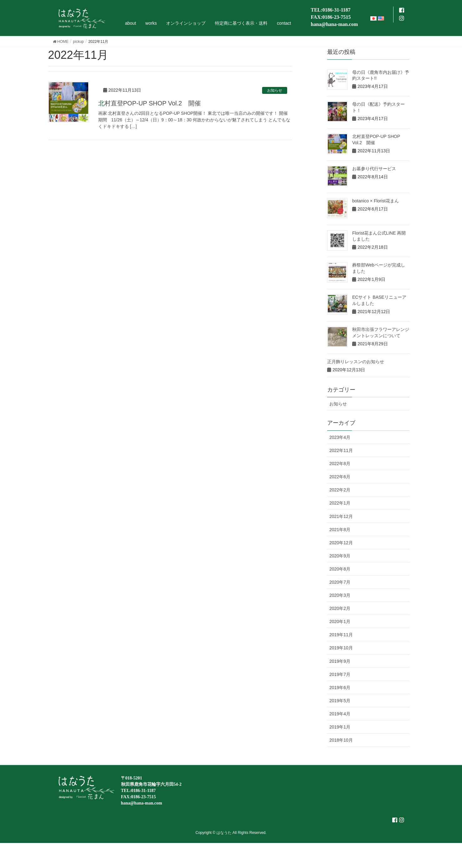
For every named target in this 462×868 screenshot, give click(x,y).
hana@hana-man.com (334, 24)
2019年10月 (341, 648)
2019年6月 (340, 688)
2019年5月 (340, 701)
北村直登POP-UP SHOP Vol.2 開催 (150, 103)
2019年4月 (340, 714)
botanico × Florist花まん (376, 201)
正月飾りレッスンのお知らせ (356, 362)
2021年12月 (341, 516)
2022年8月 (340, 464)
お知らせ (275, 90)
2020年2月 (340, 608)
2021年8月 (340, 530)
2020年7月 (340, 582)
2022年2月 (340, 490)
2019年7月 (340, 674)
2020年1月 (340, 622)
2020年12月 (341, 543)
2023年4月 (340, 437)
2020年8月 (340, 569)
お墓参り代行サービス (374, 169)
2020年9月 (340, 556)
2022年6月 (340, 477)
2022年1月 (340, 503)
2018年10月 (341, 740)
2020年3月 (340, 595)
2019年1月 (340, 727)
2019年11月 (341, 635)
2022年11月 (341, 450)
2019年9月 (340, 661)
